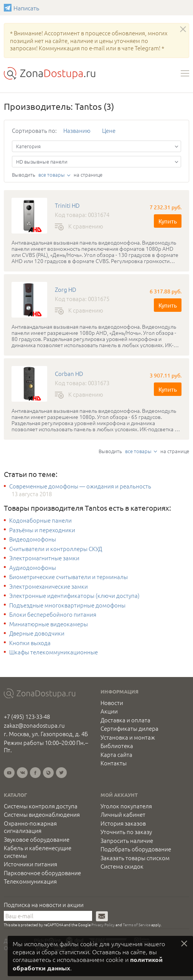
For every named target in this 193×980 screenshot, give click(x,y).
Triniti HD (67, 205)
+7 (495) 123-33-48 (27, 716)
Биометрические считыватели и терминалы (68, 577)
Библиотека (117, 746)
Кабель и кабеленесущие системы (38, 852)
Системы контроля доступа (41, 806)
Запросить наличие (127, 841)
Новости (112, 703)
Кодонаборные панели (40, 520)
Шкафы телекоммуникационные (54, 652)
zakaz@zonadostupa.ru (34, 725)
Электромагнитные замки (44, 558)
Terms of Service (137, 925)
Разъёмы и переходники (42, 530)
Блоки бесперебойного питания (53, 614)
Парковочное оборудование (42, 873)
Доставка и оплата (125, 720)
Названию (77, 130)
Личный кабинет (123, 814)
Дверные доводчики (37, 633)
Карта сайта (116, 755)
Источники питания (31, 864)
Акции (109, 711)
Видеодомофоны (33, 539)
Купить (168, 221)
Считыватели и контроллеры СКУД (56, 549)
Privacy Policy (103, 925)
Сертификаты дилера (129, 728)
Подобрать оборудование (136, 849)
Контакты (114, 763)
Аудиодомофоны (33, 568)
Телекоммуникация (30, 881)
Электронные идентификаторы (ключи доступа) (74, 596)
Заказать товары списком (135, 858)
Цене (109, 130)
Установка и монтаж (128, 737)
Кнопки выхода (30, 643)
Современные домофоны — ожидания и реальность (80, 486)
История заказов (123, 823)
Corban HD (69, 374)
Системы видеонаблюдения (42, 814)
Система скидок (122, 866)
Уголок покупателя (126, 806)
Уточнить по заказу (126, 832)
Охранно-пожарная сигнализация (30, 827)
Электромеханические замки (49, 586)
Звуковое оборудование (37, 839)
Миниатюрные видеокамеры (49, 624)
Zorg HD (66, 290)
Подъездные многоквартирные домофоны (67, 605)
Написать (9, 8)
